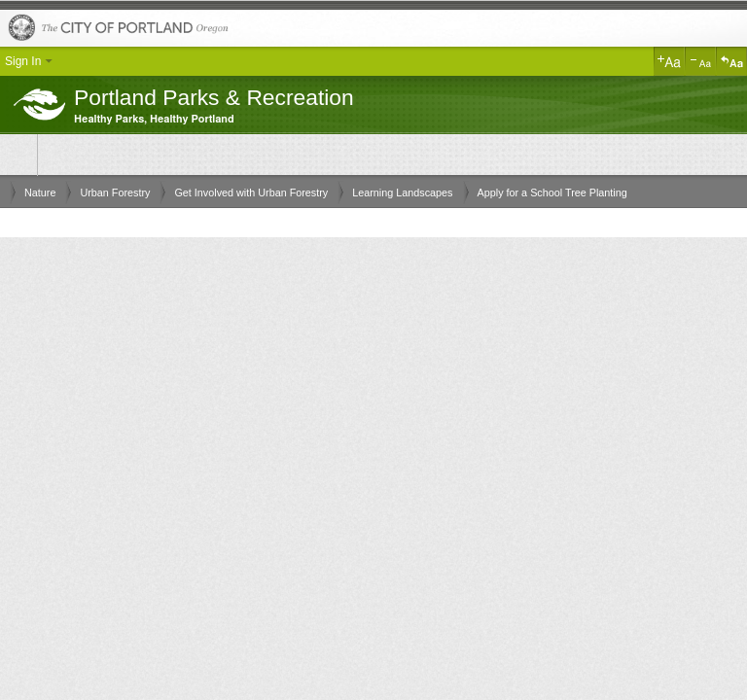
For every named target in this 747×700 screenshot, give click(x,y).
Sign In (23, 61)
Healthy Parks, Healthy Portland (154, 119)
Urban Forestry (115, 192)
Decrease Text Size (700, 61)
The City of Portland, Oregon (373, 29)
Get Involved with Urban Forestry (251, 192)
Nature (40, 192)
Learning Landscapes (402, 192)
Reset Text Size (731, 61)
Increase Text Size (669, 61)
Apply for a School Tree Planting (552, 192)
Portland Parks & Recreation (214, 97)
